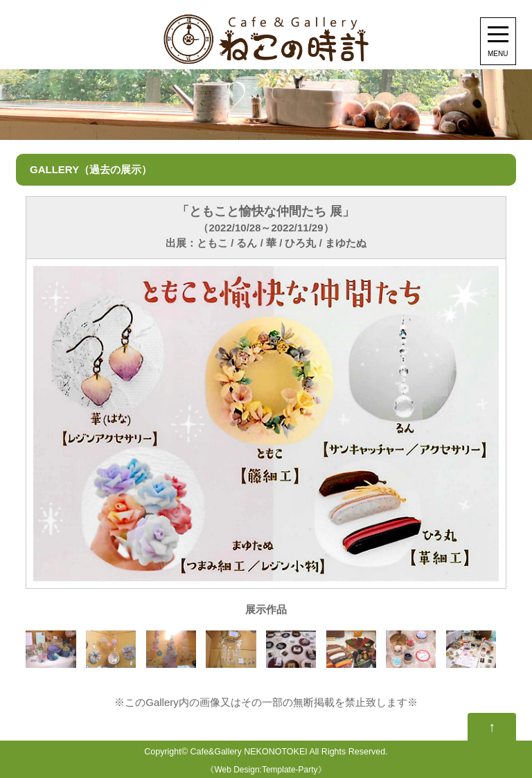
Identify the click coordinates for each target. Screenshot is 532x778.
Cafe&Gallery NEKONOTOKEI (248, 752)
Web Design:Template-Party (266, 770)
